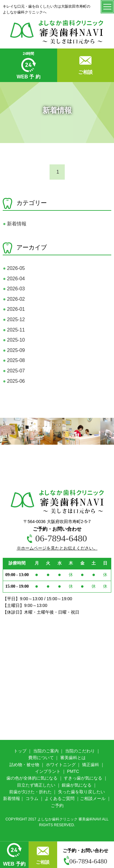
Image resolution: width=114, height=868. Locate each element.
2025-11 (14, 330)
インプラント (48, 771)
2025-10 (14, 340)
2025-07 (14, 371)
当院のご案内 (46, 751)
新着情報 (15, 224)
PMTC (73, 771)
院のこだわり (82, 751)
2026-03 (14, 289)
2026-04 (14, 279)
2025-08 (14, 360)
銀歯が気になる (77, 785)
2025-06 (14, 381)
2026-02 (14, 299)
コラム (32, 798)
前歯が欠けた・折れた (30, 792)
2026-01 (14, 309)
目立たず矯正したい (36, 785)
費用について (41, 758)
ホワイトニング (61, 765)
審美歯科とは (73, 758)
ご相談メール (93, 798)
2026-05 (14, 268)
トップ (20, 751)
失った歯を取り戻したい (81, 792)
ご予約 (57, 805)
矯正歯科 (91, 765)
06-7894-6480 (86, 861)
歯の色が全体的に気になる (32, 778)
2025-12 (14, 319)
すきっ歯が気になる (83, 778)
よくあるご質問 (60, 798)
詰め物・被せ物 (24, 765)
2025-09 (14, 350)
